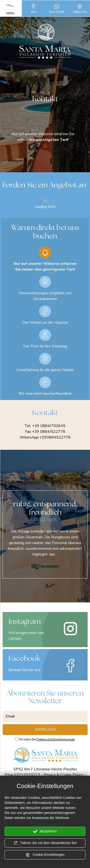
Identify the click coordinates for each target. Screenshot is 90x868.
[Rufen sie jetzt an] (80, 6)
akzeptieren (45, 831)
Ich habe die (47, 740)
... (57, 554)
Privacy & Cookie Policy (63, 775)
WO (33, 8)
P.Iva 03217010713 (23, 775)
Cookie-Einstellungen (45, 855)
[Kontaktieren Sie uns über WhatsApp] (57, 6)
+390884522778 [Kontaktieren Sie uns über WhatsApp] (55, 437)
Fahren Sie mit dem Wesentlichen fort (45, 843)
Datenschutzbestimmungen (56, 740)
